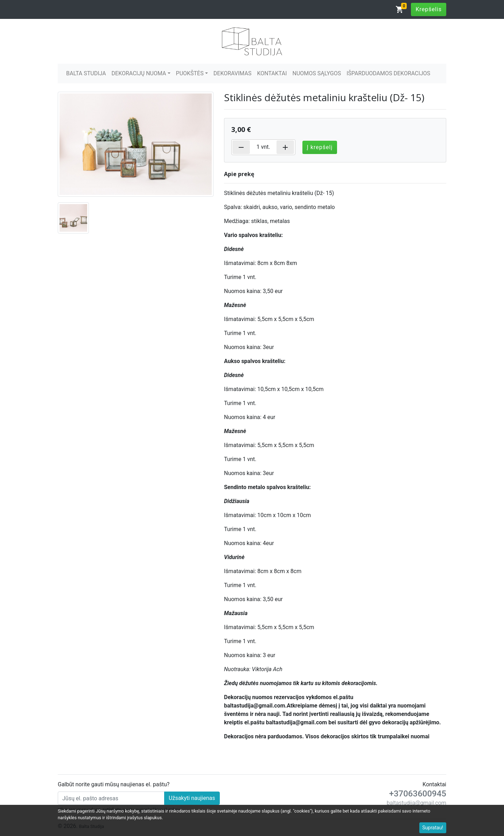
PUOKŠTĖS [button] (190, 73)
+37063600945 (418, 794)
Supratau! (433, 828)
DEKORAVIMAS (233, 73)
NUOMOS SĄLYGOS (317, 73)
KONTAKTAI (272, 73)
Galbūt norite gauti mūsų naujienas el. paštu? (114, 784)
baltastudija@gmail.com (416, 803)
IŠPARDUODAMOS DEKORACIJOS (388, 73)
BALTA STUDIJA (86, 73)
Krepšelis (429, 9)
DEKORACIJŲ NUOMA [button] (139, 73)
